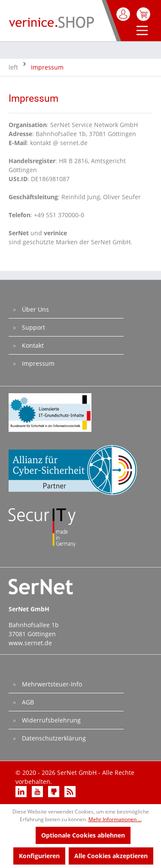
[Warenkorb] (143, 14)
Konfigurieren (39, 856)
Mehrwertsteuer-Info (51, 684)
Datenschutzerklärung (53, 738)
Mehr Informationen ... (115, 819)
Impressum (37, 363)
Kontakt (32, 345)
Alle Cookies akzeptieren (111, 856)
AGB (27, 702)
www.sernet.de (30, 643)
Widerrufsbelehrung (50, 720)
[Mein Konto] (124, 14)
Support (33, 327)
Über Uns (35, 309)
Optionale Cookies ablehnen (83, 835)
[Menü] (140, 31)
